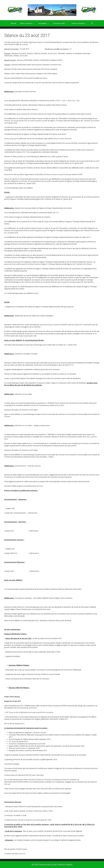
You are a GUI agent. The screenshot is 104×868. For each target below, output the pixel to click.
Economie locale (61, 23)
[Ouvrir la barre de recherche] (92, 23)
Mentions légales (65, 865)
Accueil (13, 23)
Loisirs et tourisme (80, 23)
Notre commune (28, 23)
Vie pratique (45, 23)
